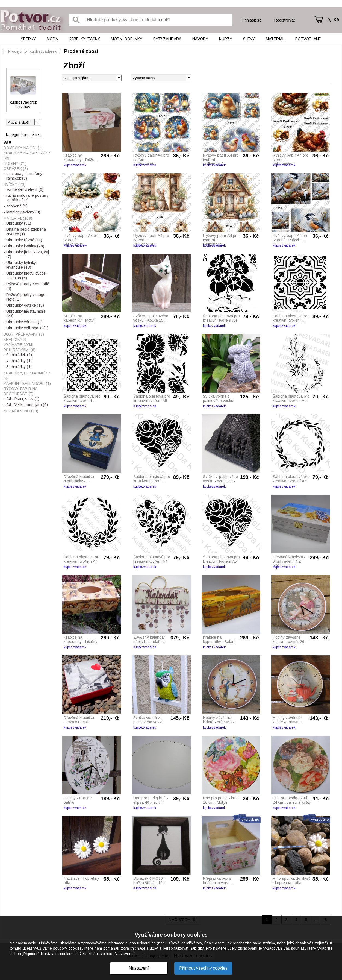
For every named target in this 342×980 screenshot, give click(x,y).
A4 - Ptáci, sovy (23, 399)
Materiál (275, 39)
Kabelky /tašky (84, 39)
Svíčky (14, 184)
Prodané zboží (81, 51)
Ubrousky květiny (25, 246)
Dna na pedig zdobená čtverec (26, 232)
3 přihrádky (19, 367)
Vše (7, 143)
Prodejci (15, 51)
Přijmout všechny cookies (203, 968)
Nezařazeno (21, 411)
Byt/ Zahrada (167, 39)
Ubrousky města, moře (26, 314)
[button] (188, 77)
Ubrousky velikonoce (27, 328)
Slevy (249, 39)
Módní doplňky (127, 39)
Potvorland (308, 39)
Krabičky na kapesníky (27, 156)
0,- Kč (333, 20)
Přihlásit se (251, 20)
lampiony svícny (23, 212)
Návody (200, 39)
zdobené (17, 206)
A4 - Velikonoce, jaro (27, 405)
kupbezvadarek (43, 51)
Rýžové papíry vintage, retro (26, 297)
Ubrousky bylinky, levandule (21, 265)
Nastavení (139, 968)
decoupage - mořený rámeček (24, 176)
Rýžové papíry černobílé (28, 286)
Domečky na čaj (23, 148)
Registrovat (284, 20)
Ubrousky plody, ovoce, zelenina (26, 276)
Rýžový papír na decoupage (20, 391)
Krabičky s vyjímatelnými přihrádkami (20, 345)
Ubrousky (19, 223)
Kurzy (226, 39)
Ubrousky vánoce (24, 322)
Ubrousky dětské (25, 305)
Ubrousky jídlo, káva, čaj (28, 254)
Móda (52, 39)
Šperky (28, 39)
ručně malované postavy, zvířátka (28, 198)
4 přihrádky (19, 361)
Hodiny (15, 163)
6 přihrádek (19, 355)
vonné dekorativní (25, 189)
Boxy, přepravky (24, 334)
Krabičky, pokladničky (27, 376)
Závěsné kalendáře (27, 383)
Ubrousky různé (24, 240)
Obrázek (16, 169)
